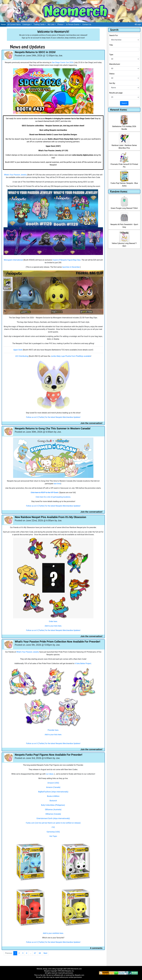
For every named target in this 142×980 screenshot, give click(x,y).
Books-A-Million (53, 796)
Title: (111, 45)
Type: (111, 55)
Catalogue (26, 24)
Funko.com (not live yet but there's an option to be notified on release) (53, 823)
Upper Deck (18, 350)
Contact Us (87, 24)
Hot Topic (53, 836)
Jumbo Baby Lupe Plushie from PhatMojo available (71, 356)
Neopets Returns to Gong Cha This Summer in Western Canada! (53, 428)
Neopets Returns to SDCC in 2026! (35, 52)
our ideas (50, 774)
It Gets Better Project (83, 663)
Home (3, 24)
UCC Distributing (22, 356)
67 (35, 953)
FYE (53, 827)
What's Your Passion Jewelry (15, 175)
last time (57, 484)
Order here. (53, 621)
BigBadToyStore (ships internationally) (53, 792)
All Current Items (14, 24)
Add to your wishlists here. (53, 933)
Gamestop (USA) (53, 832)
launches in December (71, 267)
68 (40, 953)
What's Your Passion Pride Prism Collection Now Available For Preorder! (57, 642)
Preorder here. (53, 730)
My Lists (51, 24)
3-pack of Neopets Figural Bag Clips (67, 260)
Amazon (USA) (53, 783)
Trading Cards (39, 24)
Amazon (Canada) (53, 787)
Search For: (114, 35)
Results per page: (116, 93)
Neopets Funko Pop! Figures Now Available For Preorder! (49, 755)
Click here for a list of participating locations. (53, 497)
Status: (112, 74)
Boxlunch (53, 801)
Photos (60, 24)
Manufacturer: (115, 64)
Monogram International (13, 260)
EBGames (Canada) (53, 814)
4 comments (96, 948)
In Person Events (73, 24)
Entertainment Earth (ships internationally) (53, 818)
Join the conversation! (91, 423)
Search (124, 103)
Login (138, 24)
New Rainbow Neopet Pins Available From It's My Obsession (50, 517)
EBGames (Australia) (53, 810)
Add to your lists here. (53, 626)
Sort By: (112, 83)
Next (45, 953)
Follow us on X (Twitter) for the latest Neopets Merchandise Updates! (53, 417)
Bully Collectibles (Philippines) (53, 805)
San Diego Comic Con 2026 (63, 62)
